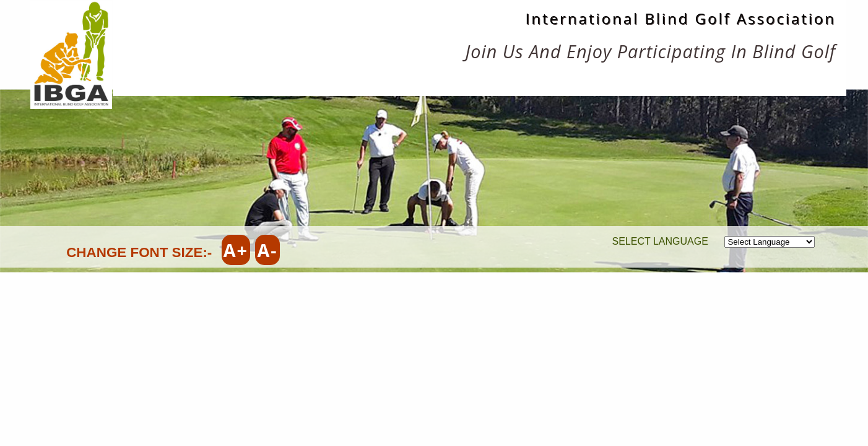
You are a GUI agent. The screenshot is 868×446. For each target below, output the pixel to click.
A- (267, 250)
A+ (236, 250)
